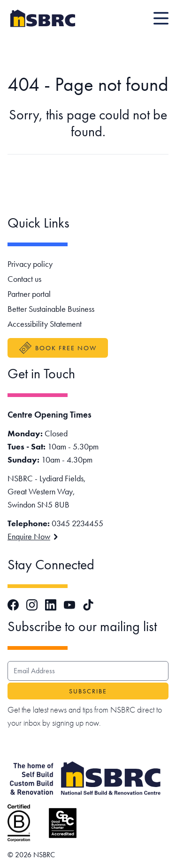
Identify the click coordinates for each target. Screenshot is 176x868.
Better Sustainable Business (51, 309)
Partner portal (29, 294)
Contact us (24, 279)
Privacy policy (30, 264)
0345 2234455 (77, 523)
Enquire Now (33, 536)
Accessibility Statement (45, 324)
